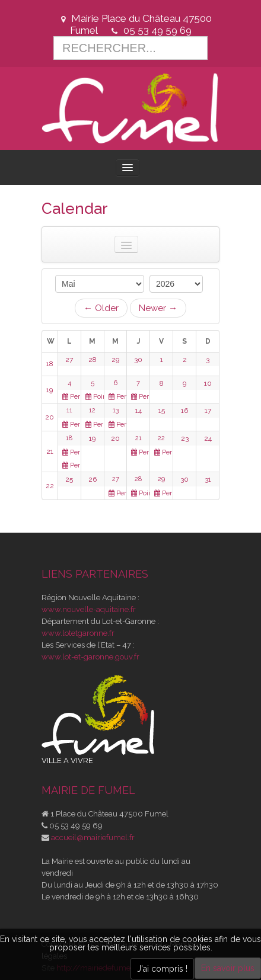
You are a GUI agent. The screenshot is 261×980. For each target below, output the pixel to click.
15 (162, 411)
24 (208, 438)
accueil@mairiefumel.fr (93, 838)
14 (139, 411)
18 (50, 364)
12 (92, 410)
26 (93, 479)
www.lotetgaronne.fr (78, 633)
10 (208, 383)
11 (69, 410)
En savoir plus (228, 968)
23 (185, 438)
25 (69, 479)
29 (115, 360)
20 (50, 417)
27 (69, 360)
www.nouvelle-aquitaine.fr (89, 609)
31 (208, 479)
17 (208, 411)
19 (50, 390)
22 (161, 438)
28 (93, 360)
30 (138, 360)
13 (116, 410)
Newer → (158, 308)
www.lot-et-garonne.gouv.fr (90, 657)
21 (50, 451)
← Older (101, 308)
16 (184, 411)
